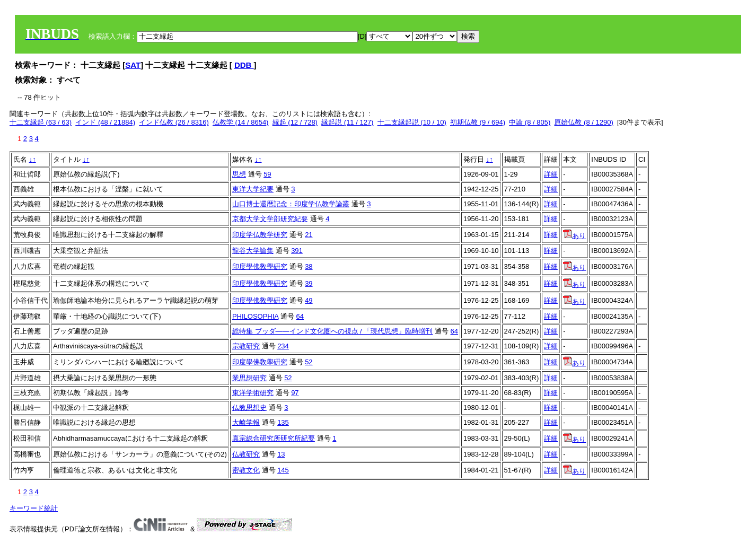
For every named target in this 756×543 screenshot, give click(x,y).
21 (309, 235)
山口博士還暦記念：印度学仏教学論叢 (291, 204)
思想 (239, 174)
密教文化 (246, 470)
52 (309, 362)
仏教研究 (246, 454)
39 (309, 283)
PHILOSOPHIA (255, 316)
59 (267, 174)
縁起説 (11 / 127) (347, 122)
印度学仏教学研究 (260, 235)
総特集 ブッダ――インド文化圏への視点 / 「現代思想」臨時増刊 (332, 331)
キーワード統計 (34, 508)
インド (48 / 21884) (105, 122)
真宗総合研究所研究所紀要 (274, 438)
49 (309, 300)
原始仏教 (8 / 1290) (583, 122)
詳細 (551, 174)
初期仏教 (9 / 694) (478, 122)
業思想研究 (249, 378)
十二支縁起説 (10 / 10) (412, 122)
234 (283, 346)
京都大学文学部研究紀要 (270, 219)
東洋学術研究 (253, 393)
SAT (133, 65)
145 (283, 470)
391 (297, 251)
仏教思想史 (249, 408)
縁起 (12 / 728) (295, 122)
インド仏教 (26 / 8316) (174, 122)
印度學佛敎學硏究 (260, 266)
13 (281, 454)
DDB (244, 65)
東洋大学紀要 (253, 189)
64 (300, 316)
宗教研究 (246, 346)
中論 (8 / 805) (530, 122)
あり (574, 236)
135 (283, 422)
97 (295, 393)
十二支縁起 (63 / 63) (41, 122)
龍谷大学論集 (253, 251)
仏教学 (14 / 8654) (241, 122)
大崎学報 (246, 422)
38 (309, 266)
